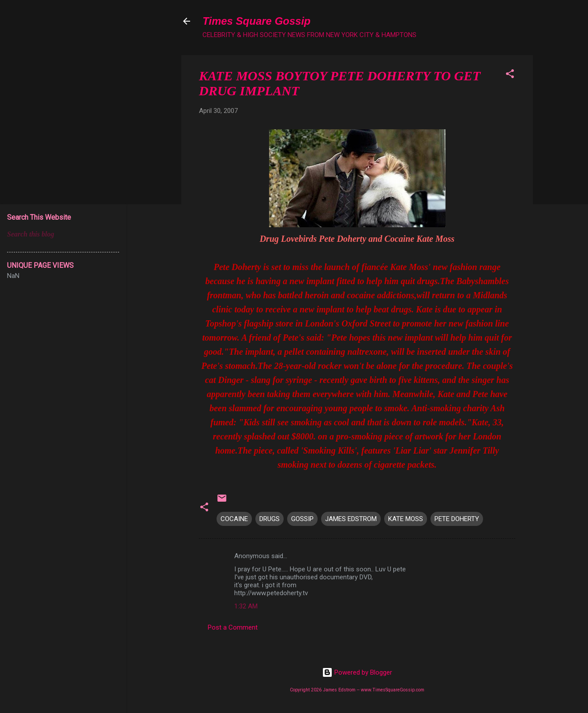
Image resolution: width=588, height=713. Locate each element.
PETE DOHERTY (457, 519)
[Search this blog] (63, 234)
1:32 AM (246, 606)
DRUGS (270, 519)
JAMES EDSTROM (351, 519)
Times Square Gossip (257, 21)
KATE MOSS (406, 519)
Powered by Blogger (357, 672)
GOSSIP (302, 519)
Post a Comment (233, 627)
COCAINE (234, 519)
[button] (510, 75)
